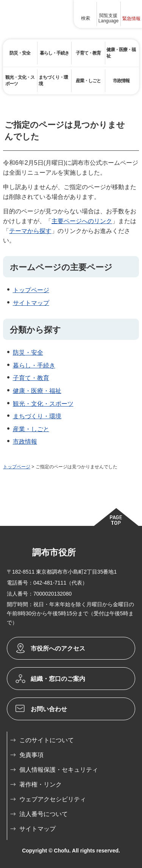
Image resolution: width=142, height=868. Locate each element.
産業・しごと (31, 429)
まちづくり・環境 (37, 416)
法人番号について (44, 814)
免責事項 (31, 755)
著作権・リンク (41, 784)
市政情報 (25, 442)
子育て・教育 (31, 378)
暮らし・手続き (34, 365)
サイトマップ (31, 303)
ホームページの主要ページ (61, 267)
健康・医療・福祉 (37, 391)
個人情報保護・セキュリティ (59, 770)
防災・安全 (28, 353)
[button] (86, 14)
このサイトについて (47, 740)
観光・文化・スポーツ (43, 404)
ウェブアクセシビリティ (53, 799)
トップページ (31, 290)
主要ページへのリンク (82, 221)
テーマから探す (30, 231)
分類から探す (35, 330)
